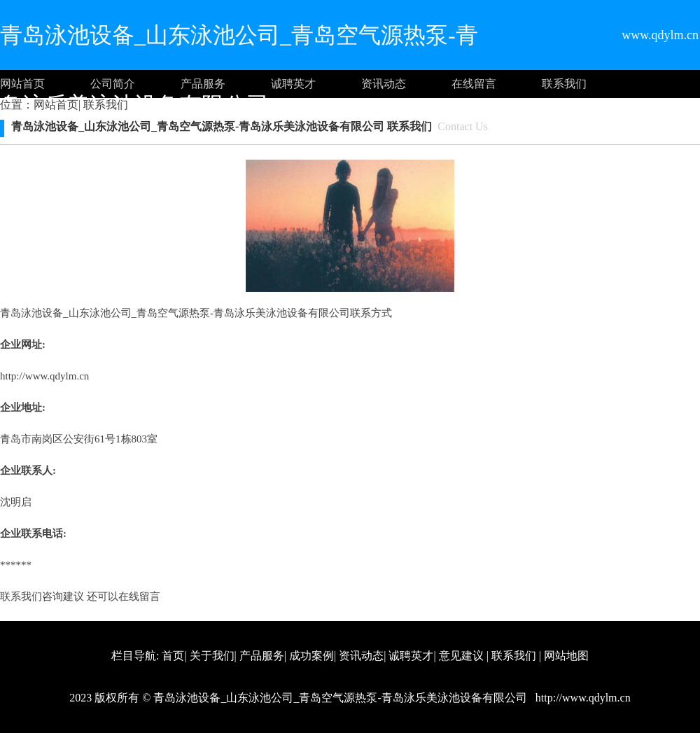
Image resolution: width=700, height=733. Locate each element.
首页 (173, 656)
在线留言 (474, 84)
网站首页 (22, 84)
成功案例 (311, 656)
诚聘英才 (293, 84)
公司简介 (113, 84)
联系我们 (564, 84)
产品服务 (203, 84)
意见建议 (461, 656)
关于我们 (212, 656)
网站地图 (566, 656)
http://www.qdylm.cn (44, 376)
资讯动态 (384, 84)
